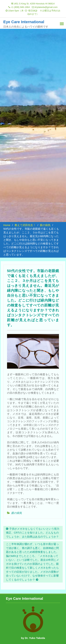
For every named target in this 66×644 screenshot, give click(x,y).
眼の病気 (17, 513)
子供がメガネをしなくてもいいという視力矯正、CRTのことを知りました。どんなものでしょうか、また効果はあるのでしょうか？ (33, 533)
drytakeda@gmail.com (46, 7)
